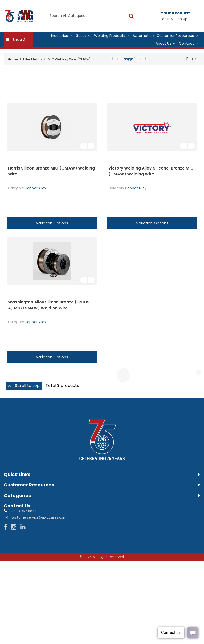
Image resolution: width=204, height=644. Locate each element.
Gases (81, 36)
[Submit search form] (131, 16)
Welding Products (110, 36)
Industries (59, 36)
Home (13, 59)
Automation (143, 36)
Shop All (20, 40)
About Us (163, 43)
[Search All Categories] (91, 16)
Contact (186, 43)
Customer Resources (175, 36)
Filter (191, 59)
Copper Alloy (35, 188)
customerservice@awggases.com (39, 517)
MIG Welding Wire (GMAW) (69, 59)
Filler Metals (33, 59)
